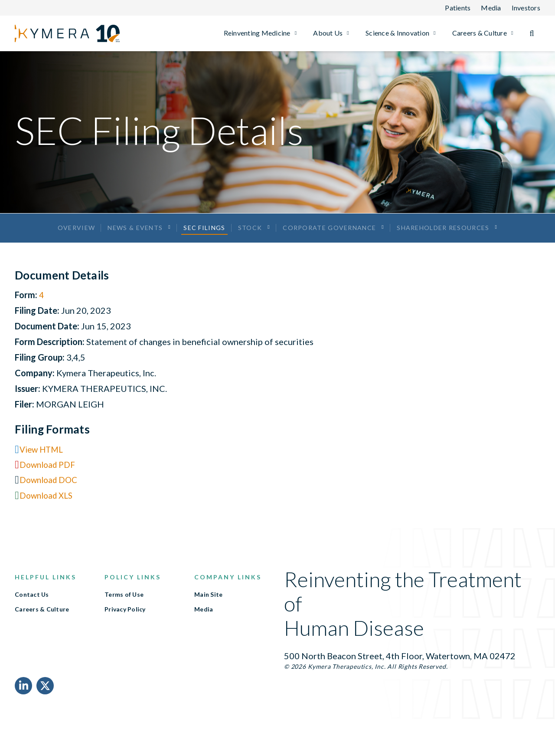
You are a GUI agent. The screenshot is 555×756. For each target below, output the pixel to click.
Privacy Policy (125, 621)
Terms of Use (124, 606)
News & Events (135, 233)
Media (204, 621)
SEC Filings (204, 233)
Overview (75, 233)
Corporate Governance (330, 233)
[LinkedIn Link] (23, 697)
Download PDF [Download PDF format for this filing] (49, 476)
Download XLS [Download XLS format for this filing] (48, 507)
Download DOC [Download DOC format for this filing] (50, 491)
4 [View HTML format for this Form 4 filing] (42, 306)
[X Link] (45, 697)
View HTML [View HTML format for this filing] (43, 460)
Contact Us (32, 606)
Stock (250, 233)
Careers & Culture (42, 621)
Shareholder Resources (444, 233)
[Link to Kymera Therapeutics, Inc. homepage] (56, 33)
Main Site (208, 606)
